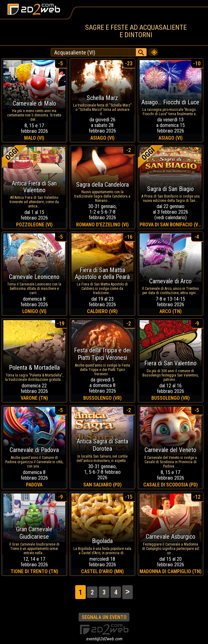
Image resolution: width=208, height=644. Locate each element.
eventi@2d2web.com (104, 639)
